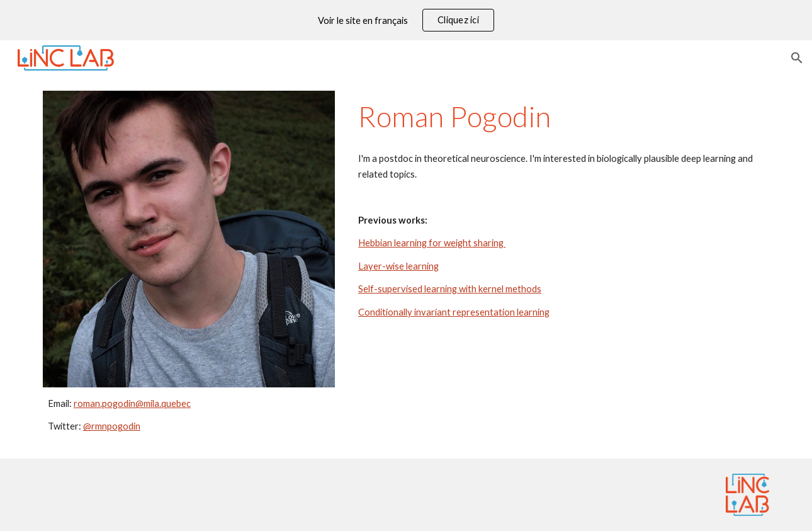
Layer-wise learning (398, 266)
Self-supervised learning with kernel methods (450, 289)
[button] (797, 58)
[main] (189, 415)
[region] (406, 20)
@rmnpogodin (112, 426)
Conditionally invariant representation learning (454, 312)
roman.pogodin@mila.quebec (132, 403)
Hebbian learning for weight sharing (432, 243)
